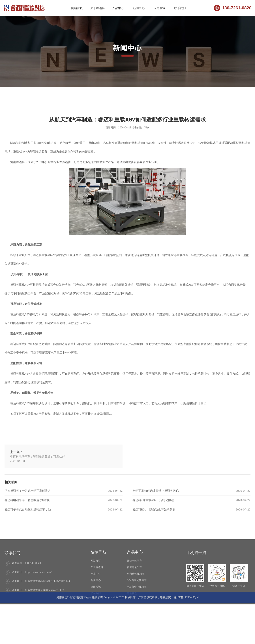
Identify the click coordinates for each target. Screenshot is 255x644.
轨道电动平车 (134, 588)
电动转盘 (132, 614)
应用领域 (159, 9)
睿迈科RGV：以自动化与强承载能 (154, 526)
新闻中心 (139, 9)
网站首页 (77, 9)
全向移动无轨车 (136, 595)
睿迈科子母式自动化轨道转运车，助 (28, 526)
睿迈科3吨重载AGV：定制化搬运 (153, 516)
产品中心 (118, 9)
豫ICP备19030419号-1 (186, 601)
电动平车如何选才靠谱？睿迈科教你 (156, 507)
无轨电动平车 (134, 582)
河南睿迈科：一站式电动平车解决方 (28, 507)
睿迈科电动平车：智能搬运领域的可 (28, 516)
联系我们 (180, 9)
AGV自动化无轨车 (137, 608)
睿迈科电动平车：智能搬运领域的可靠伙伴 (37, 482)
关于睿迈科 (98, 9)
